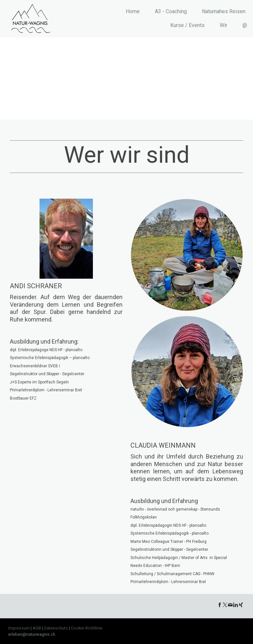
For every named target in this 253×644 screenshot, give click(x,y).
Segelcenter (73, 374)
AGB (37, 628)
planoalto (81, 358)
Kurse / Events (187, 25)
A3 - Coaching (171, 11)
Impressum (19, 628)
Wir (224, 25)
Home (133, 11)
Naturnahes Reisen (224, 11)
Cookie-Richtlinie (87, 628)
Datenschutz (56, 628)
